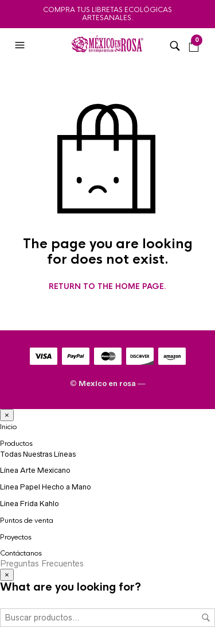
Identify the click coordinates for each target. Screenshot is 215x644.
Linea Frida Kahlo (30, 504)
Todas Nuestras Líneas (38, 454)
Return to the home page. (107, 287)
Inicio (8, 427)
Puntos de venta (27, 520)
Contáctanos (21, 553)
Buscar (206, 618)
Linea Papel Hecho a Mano (46, 487)
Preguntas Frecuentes (42, 564)
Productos (16, 444)
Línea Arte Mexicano (35, 470)
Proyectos (16, 537)
